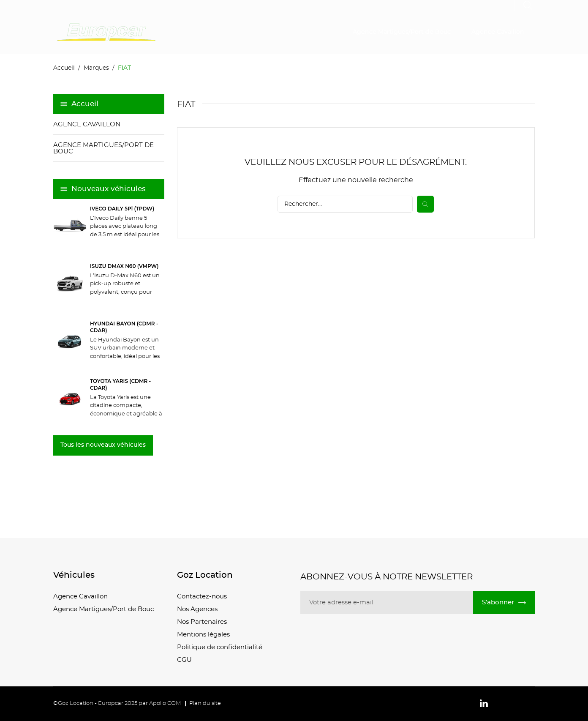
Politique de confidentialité (220, 647)
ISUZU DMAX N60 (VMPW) (124, 266)
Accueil (85, 104)
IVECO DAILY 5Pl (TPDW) (122, 209)
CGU (184, 660)
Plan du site (205, 703)
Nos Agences (197, 609)
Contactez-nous (202, 597)
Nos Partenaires (202, 622)
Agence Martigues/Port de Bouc (402, 32)
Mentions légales (203, 635)
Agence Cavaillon (498, 32)
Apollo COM (165, 703)
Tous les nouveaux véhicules (103, 445)
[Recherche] (345, 204)
